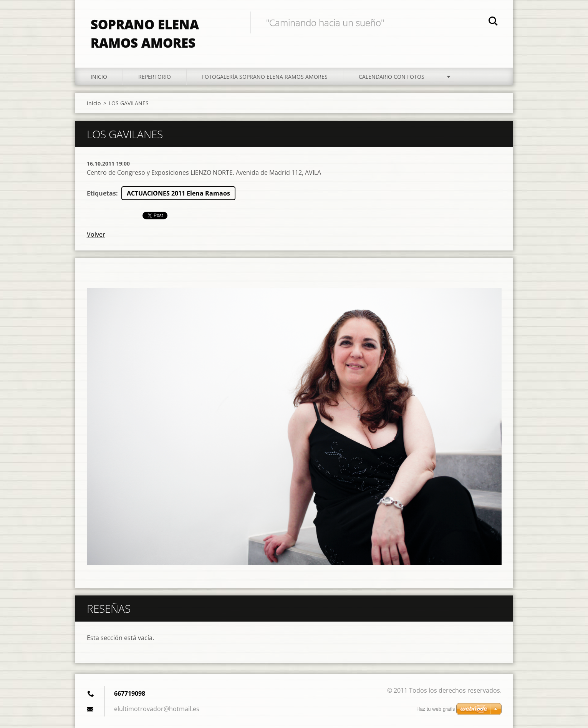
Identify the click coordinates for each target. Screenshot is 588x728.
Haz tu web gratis (436, 709)
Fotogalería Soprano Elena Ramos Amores (265, 77)
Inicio (99, 77)
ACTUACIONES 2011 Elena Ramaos (178, 193)
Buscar (493, 22)
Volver (96, 234)
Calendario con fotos (392, 77)
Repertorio (155, 77)
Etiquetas (101, 193)
